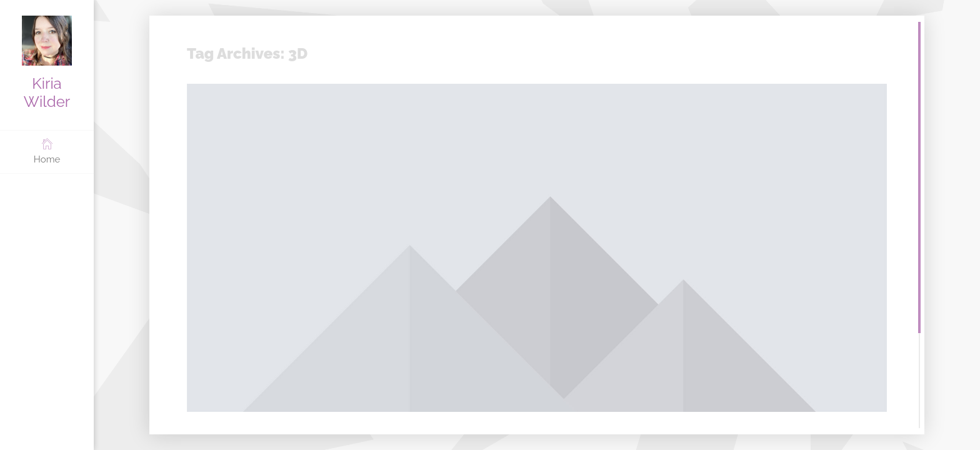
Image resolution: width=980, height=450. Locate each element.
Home (47, 151)
